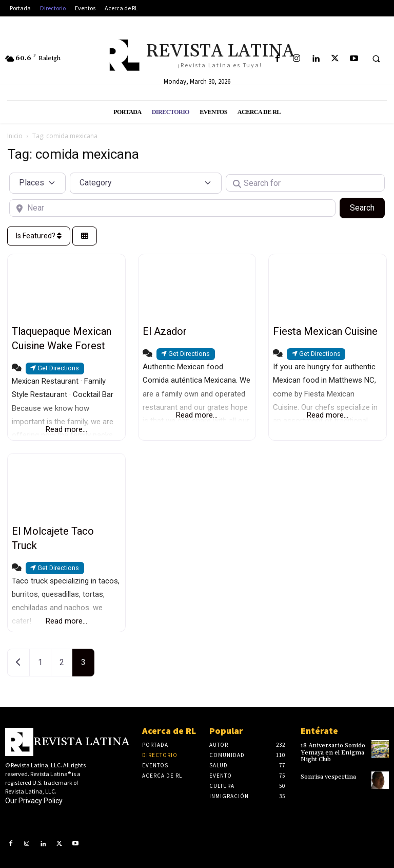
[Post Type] (37, 183)
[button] (376, 59)
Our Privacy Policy (34, 801)
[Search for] (305, 183)
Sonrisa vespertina (328, 777)
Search (367, 207)
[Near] (172, 208)
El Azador (165, 331)
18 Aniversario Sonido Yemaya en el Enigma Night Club (333, 752)
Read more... (66, 429)
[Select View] (85, 236)
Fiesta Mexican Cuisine (325, 331)
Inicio (15, 136)
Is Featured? (39, 236)
